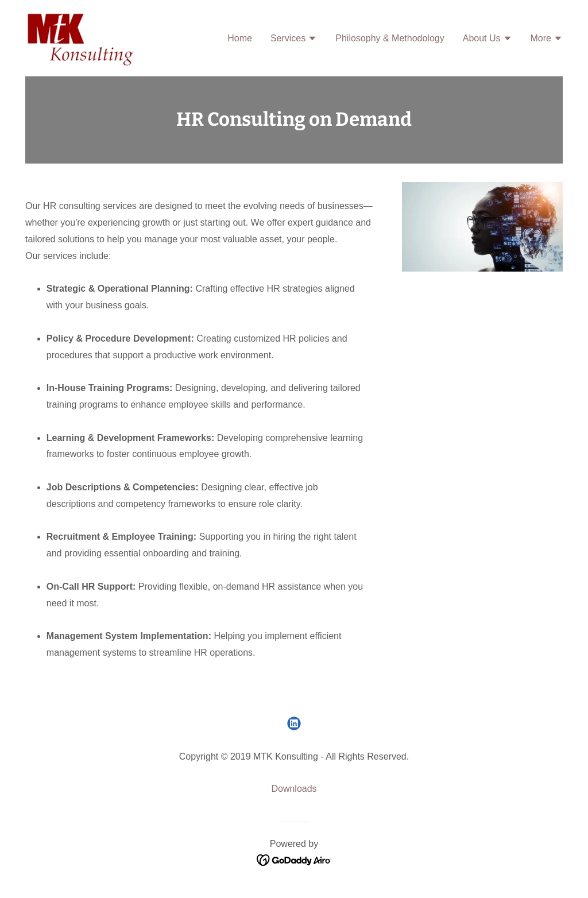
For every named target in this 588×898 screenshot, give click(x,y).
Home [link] (240, 38)
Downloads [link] (294, 789)
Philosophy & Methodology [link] (390, 38)
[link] (80, 38)
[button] (294, 40)
